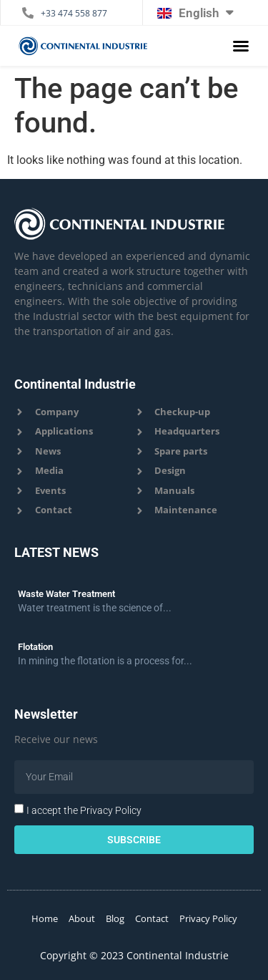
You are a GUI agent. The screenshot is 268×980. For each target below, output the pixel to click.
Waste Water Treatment (66, 594)
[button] (241, 46)
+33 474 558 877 (74, 13)
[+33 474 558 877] (28, 13)
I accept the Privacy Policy (84, 810)
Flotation (35, 647)
